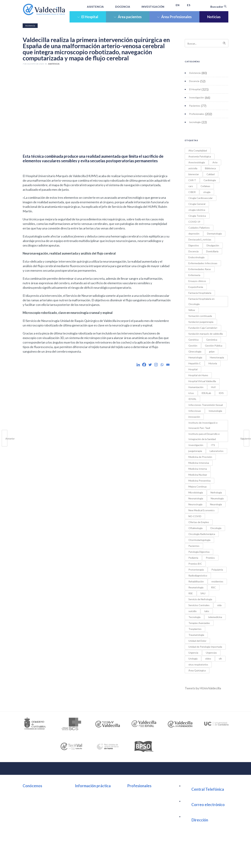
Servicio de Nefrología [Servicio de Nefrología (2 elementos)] (200, 599)
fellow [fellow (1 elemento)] (192, 310)
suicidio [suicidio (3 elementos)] (193, 611)
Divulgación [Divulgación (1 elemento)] (213, 245)
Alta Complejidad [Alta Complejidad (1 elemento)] (198, 150)
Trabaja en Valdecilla (144, 806)
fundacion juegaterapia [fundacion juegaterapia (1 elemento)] (201, 322)
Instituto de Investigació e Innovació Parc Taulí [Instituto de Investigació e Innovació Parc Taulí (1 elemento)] (203, 425)
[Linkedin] (138, 365)
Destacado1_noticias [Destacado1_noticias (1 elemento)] (200, 239)
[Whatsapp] (162, 365)
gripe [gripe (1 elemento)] (212, 351)
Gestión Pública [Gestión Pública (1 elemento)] (214, 346)
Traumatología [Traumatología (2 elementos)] (196, 635)
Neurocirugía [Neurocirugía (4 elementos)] (195, 504)
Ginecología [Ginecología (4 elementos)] (195, 351)
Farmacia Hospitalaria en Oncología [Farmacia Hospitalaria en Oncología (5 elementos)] (201, 301)
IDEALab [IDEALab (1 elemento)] (206, 393)
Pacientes (195, 106)
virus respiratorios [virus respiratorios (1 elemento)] (198, 664)
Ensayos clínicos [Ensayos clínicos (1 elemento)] (197, 281)
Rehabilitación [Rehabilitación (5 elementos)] (196, 581)
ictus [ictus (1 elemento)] (191, 393)
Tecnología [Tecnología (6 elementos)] (194, 617)
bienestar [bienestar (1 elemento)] (194, 174)
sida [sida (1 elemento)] (219, 605)
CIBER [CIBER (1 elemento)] (192, 192)
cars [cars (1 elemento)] (191, 186)
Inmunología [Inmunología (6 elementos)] (215, 411)
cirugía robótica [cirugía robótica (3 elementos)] (197, 210)
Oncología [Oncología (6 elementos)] (216, 528)
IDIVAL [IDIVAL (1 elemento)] (192, 399)
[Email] (168, 365)
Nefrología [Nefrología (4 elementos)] (216, 492)
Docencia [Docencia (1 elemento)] (193, 251)
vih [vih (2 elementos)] (220, 659)
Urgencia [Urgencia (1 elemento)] (193, 653)
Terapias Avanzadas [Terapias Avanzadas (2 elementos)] (199, 623)
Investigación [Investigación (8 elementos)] (196, 445)
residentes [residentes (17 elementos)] (217, 581)
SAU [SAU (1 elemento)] (203, 593)
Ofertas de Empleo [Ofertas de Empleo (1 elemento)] (199, 522)
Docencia (194, 81)
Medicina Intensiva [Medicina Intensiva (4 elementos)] (199, 463)
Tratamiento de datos (175, 859)
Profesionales (197, 114)
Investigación (197, 97)
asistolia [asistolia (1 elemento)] (193, 168)
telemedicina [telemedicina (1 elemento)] (215, 617)
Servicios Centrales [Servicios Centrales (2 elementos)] (199, 605)
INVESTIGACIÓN (153, 7)
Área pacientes (128, 17)
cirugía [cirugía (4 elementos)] (207, 192)
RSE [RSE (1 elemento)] (191, 593)
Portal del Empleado (144, 799)
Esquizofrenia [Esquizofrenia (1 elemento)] (196, 287)
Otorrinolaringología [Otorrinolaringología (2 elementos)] (199, 540)
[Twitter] (150, 365)
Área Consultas (88, 818)
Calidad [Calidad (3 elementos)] (211, 174)
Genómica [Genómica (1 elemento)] (212, 340)
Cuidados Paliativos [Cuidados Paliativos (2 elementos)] (199, 228)
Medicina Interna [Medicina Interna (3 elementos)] (198, 469)
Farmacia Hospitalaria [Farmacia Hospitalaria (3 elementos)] (200, 293)
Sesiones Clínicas (142, 812)
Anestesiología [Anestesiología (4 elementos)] (197, 162)
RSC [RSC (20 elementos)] (213, 587)
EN (178, 5)
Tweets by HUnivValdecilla (203, 688)
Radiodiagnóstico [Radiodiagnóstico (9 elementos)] (198, 575)
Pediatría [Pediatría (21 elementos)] (193, 558)
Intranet (136, 793)
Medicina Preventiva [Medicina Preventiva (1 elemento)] (199, 481)
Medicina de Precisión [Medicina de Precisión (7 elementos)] (200, 457)
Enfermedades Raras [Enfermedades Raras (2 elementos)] (200, 269)
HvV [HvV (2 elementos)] (213, 387)
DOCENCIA (123, 7)
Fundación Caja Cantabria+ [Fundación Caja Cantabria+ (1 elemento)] (203, 328)
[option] (35, 724)
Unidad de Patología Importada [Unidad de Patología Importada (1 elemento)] (205, 647)
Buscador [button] (218, 7)
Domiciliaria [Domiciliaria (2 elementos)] (212, 251)
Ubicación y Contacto (92, 793)
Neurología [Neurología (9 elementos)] (216, 504)
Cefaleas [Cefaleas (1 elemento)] (205, 186)
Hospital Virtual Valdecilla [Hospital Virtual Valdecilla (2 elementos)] (202, 381)
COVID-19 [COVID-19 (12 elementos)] (194, 222)
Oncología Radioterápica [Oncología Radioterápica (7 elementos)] (202, 534)
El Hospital (88, 17)
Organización (35, 793)
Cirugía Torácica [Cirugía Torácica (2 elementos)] (197, 216)
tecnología (195, 122)
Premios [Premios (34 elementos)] (210, 558)
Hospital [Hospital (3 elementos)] (193, 369)
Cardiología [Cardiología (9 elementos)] (210, 180)
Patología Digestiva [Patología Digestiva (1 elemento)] (199, 552)
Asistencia (195, 73)
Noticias (214, 17)
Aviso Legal (98, 859)
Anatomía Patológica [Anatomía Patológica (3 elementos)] (200, 156)
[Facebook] (144, 365)
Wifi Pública (86, 806)
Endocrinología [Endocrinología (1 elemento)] (196, 257)
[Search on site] (207, 43)
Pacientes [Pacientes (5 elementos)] (194, 546)
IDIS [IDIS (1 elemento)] (221, 393)
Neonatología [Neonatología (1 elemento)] (196, 498)
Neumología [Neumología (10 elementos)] (217, 498)
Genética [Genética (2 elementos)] (193, 340)
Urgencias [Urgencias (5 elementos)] (211, 653)
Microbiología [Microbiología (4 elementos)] (196, 492)
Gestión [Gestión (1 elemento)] (193, 346)
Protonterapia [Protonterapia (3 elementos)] (196, 570)
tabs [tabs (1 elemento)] (207, 611)
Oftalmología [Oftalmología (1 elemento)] (195, 528)
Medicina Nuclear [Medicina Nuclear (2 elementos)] (198, 475)
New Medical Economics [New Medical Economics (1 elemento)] (201, 510)
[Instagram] (156, 365)
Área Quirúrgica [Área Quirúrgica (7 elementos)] (197, 670)
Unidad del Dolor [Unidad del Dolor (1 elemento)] (197, 641)
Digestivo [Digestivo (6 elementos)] (194, 245)
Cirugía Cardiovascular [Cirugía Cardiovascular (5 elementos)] (201, 198)
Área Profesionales (174, 17)
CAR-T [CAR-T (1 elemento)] (192, 180)
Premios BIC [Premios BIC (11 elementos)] (195, 564)
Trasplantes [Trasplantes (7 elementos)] (195, 629)
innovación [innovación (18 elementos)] (194, 417)
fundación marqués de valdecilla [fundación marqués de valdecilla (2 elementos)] (206, 334)
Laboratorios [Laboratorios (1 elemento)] (217, 451)
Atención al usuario (91, 799)
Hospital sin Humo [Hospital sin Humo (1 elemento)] (198, 375)
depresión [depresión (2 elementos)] (194, 234)
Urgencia (84, 812)
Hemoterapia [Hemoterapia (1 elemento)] (217, 357)
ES (189, 5)
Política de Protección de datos (145, 859)
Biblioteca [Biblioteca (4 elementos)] (210, 168)
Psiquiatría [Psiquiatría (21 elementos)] (217, 570)
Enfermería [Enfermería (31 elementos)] (194, 275)
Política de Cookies (117, 859)
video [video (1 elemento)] (208, 659)
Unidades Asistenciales (41, 799)
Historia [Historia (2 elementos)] (213, 363)
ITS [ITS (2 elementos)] (213, 445)
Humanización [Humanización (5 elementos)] (196, 387)
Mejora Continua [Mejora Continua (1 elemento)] (197, 487)
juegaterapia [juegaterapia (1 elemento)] (195, 451)
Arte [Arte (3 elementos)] (215, 162)
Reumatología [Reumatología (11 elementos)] (196, 587)
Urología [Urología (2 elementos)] (193, 659)
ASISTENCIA (95, 7)
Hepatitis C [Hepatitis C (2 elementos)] (195, 363)
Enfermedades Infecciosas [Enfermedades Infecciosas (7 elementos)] (203, 263)
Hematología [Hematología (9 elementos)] (195, 357)
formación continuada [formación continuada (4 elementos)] (200, 316)
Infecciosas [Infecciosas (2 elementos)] (195, 411)
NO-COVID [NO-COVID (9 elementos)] (195, 516)
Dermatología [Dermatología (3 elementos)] (214, 234)
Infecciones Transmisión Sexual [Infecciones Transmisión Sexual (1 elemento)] (206, 405)
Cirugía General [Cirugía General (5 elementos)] (197, 204)
